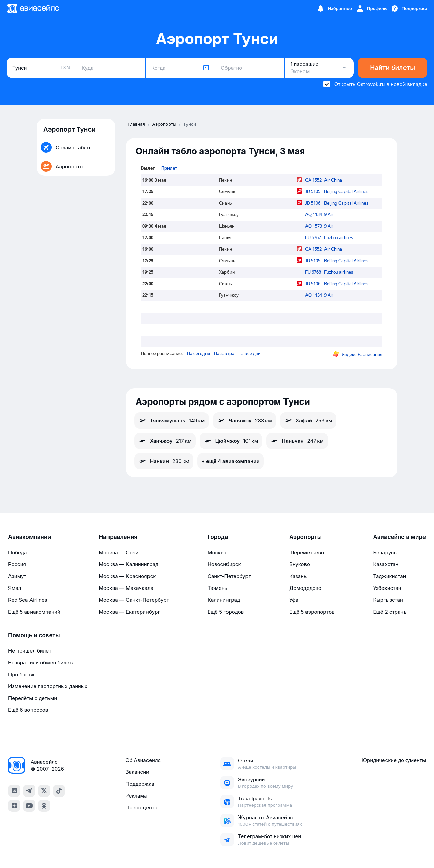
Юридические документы (394, 760)
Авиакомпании (30, 537)
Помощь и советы (34, 635)
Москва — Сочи (119, 552)
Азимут (17, 576)
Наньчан (297, 441)
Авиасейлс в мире (399, 537)
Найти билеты (392, 68)
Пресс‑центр (141, 808)
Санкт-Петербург (229, 576)
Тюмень (218, 588)
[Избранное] (334, 8)
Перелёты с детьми (33, 698)
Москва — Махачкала (126, 588)
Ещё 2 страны (390, 612)
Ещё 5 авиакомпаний (34, 612)
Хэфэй (308, 420)
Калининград (224, 600)
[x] (44, 791)
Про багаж (21, 674)
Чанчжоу (244, 420)
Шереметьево (307, 552)
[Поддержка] (409, 8)
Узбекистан (387, 588)
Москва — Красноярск (127, 576)
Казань (298, 576)
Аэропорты (305, 537)
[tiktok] (59, 791)
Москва (217, 552)
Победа (17, 552)
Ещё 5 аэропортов (312, 612)
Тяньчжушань (172, 420)
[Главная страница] (33, 8)
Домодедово (305, 588)
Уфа (294, 600)
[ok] (44, 806)
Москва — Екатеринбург (129, 612)
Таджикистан (389, 576)
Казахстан (386, 564)
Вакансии (137, 772)
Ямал (15, 588)
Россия (17, 564)
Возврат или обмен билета (41, 663)
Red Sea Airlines (28, 600)
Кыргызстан (388, 600)
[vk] (14, 791)
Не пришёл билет (30, 651)
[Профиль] (371, 8)
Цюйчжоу (231, 441)
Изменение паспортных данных (48, 686)
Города (218, 537)
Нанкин (164, 461)
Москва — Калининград (129, 564)
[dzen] (14, 806)
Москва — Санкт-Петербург (134, 600)
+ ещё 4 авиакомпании (230, 461)
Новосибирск (224, 564)
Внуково (300, 564)
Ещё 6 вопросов (28, 710)
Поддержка (140, 784)
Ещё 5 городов (226, 612)
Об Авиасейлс (143, 760)
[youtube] (29, 806)
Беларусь (385, 552)
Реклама (136, 796)
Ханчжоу (165, 441)
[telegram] (29, 791)
